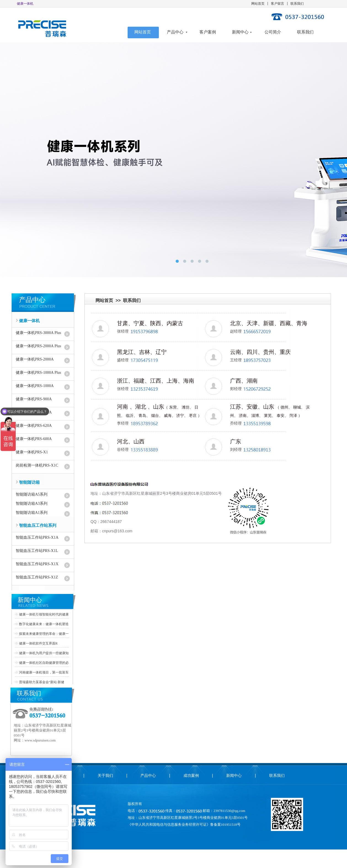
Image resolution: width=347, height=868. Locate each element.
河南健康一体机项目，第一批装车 (44, 672)
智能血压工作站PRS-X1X (37, 564)
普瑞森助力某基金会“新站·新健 (42, 682)
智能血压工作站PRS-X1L (37, 551)
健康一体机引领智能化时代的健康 (44, 614)
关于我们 (105, 775)
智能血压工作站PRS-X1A (37, 537)
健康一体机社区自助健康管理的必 (44, 663)
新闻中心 (240, 32)
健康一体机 (29, 321)
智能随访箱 (29, 482)
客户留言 (277, 4)
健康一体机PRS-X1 (32, 452)
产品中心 (175, 32)
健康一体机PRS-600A (34, 439)
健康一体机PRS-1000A (35, 386)
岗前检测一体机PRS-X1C (37, 465)
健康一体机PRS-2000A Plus (38, 346)
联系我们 (297, 4)
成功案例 (191, 775)
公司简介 (273, 32)
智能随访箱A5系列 (32, 494)
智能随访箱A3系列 (32, 503)
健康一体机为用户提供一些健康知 (44, 653)
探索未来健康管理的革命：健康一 (44, 634)
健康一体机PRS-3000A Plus (38, 333)
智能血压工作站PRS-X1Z (37, 577)
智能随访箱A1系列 (32, 513)
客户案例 (208, 32)
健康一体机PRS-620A (34, 426)
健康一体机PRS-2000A (35, 359)
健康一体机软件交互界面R (38, 643)
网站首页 (258, 4)
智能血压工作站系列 (38, 525)
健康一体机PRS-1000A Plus (38, 373)
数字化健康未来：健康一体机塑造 (44, 624)
